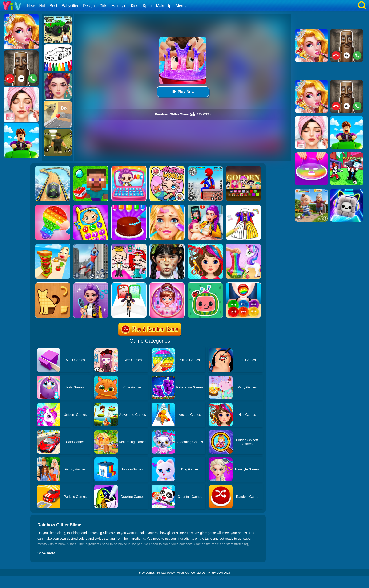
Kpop (147, 6)
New (31, 6)
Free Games (147, 573)
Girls (103, 6)
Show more (46, 553)
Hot (42, 6)
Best (53, 6)
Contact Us (198, 573)
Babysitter (70, 6)
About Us (183, 573)
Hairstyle (119, 6)
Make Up (164, 6)
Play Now (183, 92)
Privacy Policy (166, 573)
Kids (134, 6)
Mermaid (183, 6)
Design (89, 6)
